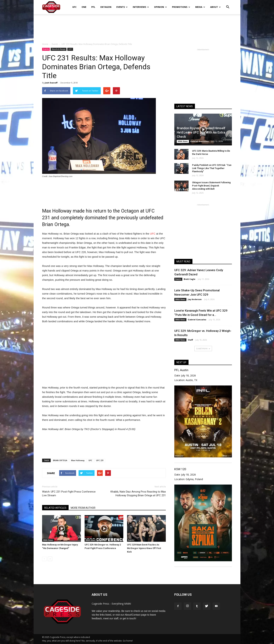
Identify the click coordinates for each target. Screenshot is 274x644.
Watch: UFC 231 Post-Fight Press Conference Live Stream (69, 494)
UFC (74, 7)
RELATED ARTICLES (55, 508)
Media (200, 7)
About (215, 7)
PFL (93, 7)
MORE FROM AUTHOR (83, 508)
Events (122, 7)
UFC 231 (100, 460)
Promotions (181, 7)
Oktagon (106, 7)
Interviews (141, 7)
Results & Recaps (59, 49)
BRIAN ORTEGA (60, 460)
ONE (84, 7)
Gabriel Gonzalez (200, 141)
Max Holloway (78, 460)
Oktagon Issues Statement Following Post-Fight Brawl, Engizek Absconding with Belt (211, 186)
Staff (190, 340)
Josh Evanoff (51, 83)
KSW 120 (180, 469)
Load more (203, 348)
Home (45, 44)
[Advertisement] (137, 26)
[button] (228, 5)
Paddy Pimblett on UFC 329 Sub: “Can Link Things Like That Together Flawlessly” (212, 168)
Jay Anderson (195, 299)
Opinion (160, 7)
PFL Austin (181, 370)
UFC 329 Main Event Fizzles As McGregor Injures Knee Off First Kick (144, 548)
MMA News (48, 540)
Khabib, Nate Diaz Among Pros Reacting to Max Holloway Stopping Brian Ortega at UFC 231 (138, 494)
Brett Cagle (190, 279)
